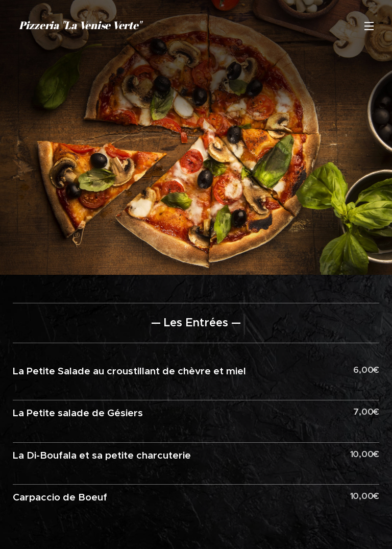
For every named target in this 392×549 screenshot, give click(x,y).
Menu (369, 26)
